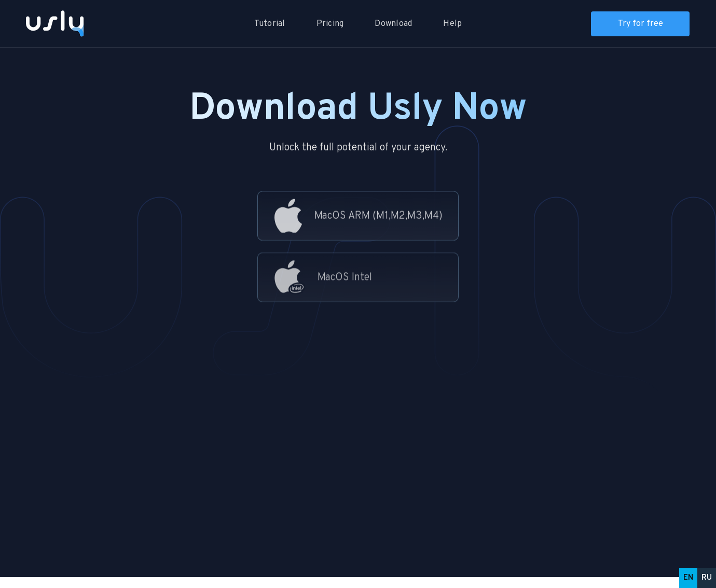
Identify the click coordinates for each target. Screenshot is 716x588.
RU (707, 578)
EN (688, 578)
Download (393, 24)
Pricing (330, 24)
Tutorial (270, 24)
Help (452, 24)
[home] (59, 24)
